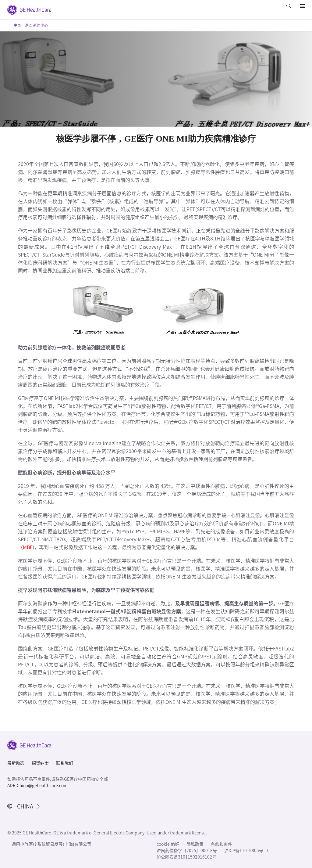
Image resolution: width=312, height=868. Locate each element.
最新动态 (16, 763)
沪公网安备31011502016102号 (186, 857)
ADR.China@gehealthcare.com (37, 786)
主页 (17, 25)
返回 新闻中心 (36, 25)
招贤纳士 (40, 763)
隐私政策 (195, 844)
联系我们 (65, 763)
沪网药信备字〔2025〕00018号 (187, 851)
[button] (289, 10)
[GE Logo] (29, 9)
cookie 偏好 (168, 844)
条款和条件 (222, 844)
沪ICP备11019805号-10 (247, 851)
